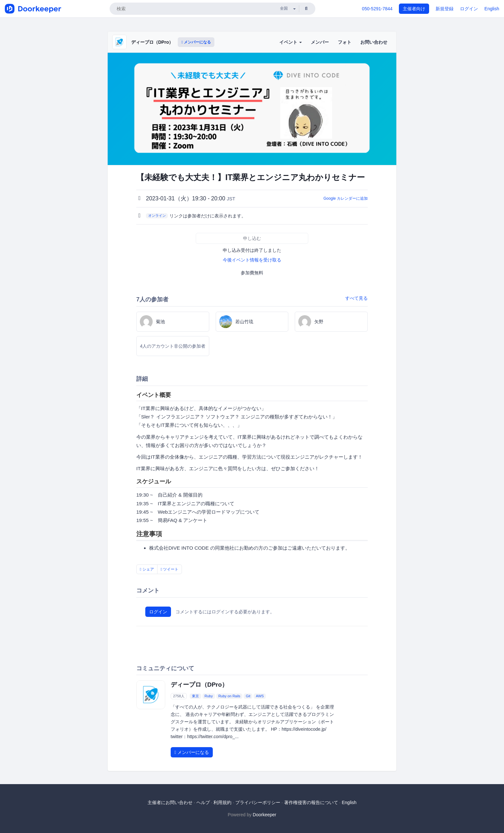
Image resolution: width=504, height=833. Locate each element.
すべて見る (356, 298)
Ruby (209, 696)
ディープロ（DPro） (152, 42)
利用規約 (222, 802)
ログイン (469, 9)
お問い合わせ (374, 42)
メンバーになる (196, 42)
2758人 (179, 696)
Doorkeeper (264, 815)
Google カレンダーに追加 (346, 198)
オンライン (157, 215)
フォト (345, 42)
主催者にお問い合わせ (170, 802)
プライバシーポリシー (258, 802)
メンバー (320, 42)
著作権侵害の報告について (311, 802)
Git (248, 696)
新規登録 (445, 9)
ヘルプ (203, 802)
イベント (291, 42)
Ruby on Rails (229, 696)
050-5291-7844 (377, 9)
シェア (147, 569)
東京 (195, 696)
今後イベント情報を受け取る (252, 260)
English (492, 9)
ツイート (170, 569)
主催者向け (414, 9)
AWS (260, 696)
